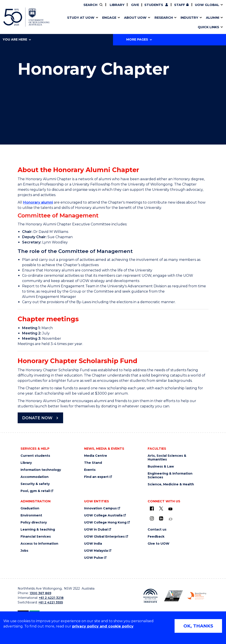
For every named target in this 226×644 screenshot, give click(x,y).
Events (90, 470)
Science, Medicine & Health (171, 484)
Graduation (30, 508)
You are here (17, 39)
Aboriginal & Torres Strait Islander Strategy (112, 23)
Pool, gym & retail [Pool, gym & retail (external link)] (35, 491)
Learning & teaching (38, 530)
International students (174, 23)
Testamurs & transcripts (100, 23)
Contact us (165, 23)
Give (135, 5)
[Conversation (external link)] (170, 519)
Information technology (41, 470)
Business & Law (161, 467)
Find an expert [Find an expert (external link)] (96, 477)
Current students (35, 456)
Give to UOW (158, 544)
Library (117, 5)
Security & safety (35, 484)
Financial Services (36, 537)
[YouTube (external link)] (170, 509)
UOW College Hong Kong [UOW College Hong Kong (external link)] (105, 522)
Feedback (156, 537)
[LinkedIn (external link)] (161, 518)
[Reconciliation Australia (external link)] (150, 596)
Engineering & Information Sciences (170, 475)
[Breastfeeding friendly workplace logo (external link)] (197, 596)
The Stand (93, 463)
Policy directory (34, 522)
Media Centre (96, 456)
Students (154, 5)
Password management (107, 23)
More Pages (139, 39)
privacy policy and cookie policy (103, 626)
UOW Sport (104, 23)
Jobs (24, 551)
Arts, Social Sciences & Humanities (167, 458)
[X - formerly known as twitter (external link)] (161, 509)
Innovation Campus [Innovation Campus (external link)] (182, 23)
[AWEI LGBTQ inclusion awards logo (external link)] (174, 596)
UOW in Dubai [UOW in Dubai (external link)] (96, 530)
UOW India (93, 544)
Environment (31, 515)
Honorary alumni (38, 202)
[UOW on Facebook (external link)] (152, 509)
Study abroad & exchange (102, 23)
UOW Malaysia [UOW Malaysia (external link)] (96, 551)
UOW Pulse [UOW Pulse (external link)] (94, 558)
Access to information (39, 544)
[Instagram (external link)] (152, 518)
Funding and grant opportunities (111, 23)
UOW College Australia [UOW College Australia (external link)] (103, 515)
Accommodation (35, 477)
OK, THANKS (198, 626)
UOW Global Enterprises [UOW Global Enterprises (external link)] (104, 537)
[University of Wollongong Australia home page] (26, 17)
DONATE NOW (37, 418)
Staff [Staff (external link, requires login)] (180, 5)
